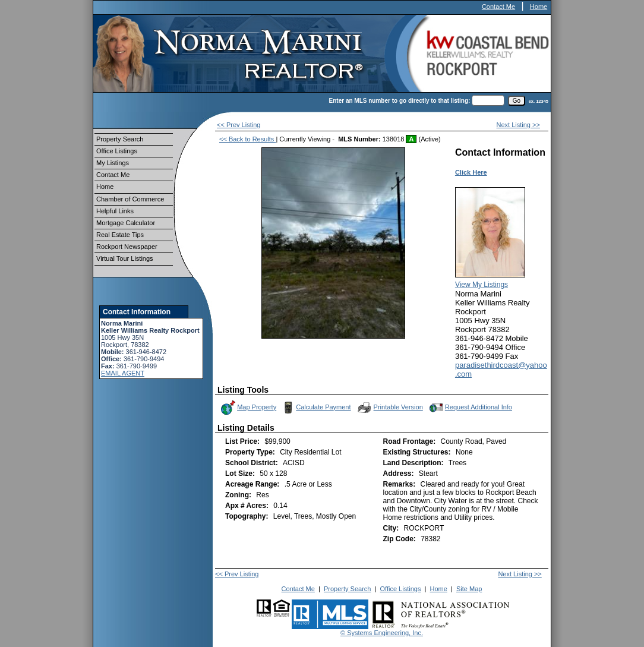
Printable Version (390, 408)
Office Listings (117, 151)
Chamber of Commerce (130, 199)
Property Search (120, 139)
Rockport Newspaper (127, 247)
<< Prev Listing (239, 125)
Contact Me (498, 7)
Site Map (469, 589)
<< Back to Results (247, 139)
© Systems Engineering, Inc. (382, 633)
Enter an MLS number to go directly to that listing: (400, 101)
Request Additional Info (470, 408)
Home (539, 7)
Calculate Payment (315, 408)
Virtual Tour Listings (125, 258)
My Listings (113, 163)
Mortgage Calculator (126, 223)
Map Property (248, 408)
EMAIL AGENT (123, 373)
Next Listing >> (518, 125)
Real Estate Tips (120, 235)
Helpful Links (115, 211)
